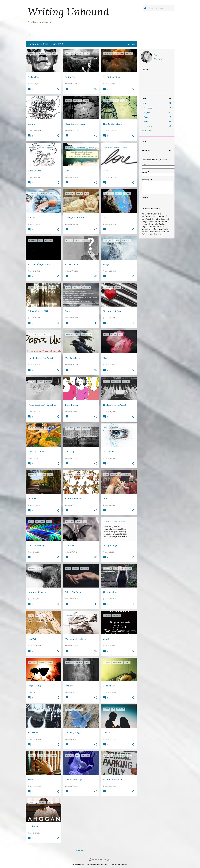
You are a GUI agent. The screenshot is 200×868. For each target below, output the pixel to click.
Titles (45, 34)
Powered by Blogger (100, 859)
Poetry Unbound (64, 34)
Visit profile (159, 59)
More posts (81, 851)
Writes (32, 34)
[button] (58, 89)
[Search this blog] (161, 8)
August (147, 112)
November (148, 108)
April (146, 122)
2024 (144, 103)
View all (131, 44)
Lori (156, 55)
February (148, 126)
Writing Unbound (68, 12)
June (146, 117)
